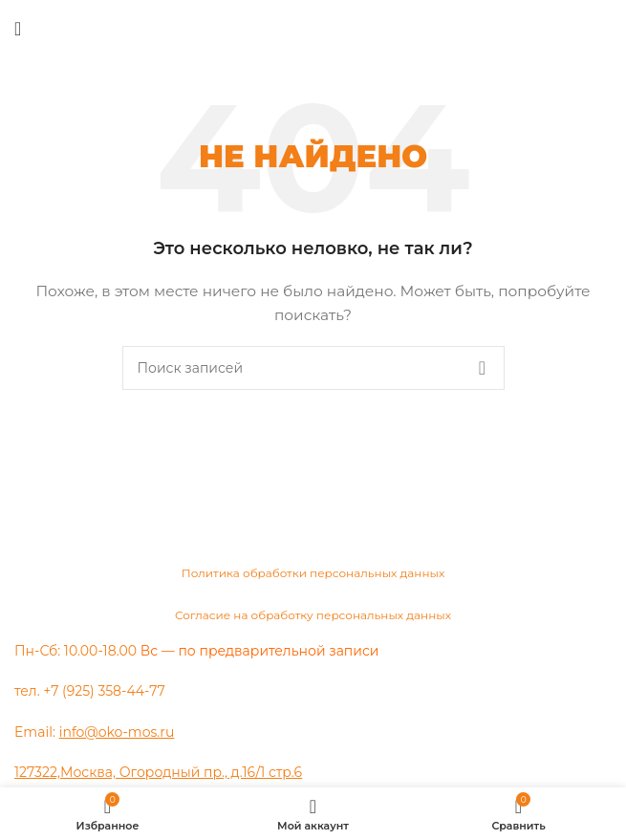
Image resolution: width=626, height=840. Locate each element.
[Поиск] (313, 368)
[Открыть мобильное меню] (18, 29)
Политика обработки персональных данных (313, 573)
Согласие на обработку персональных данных (313, 615)
